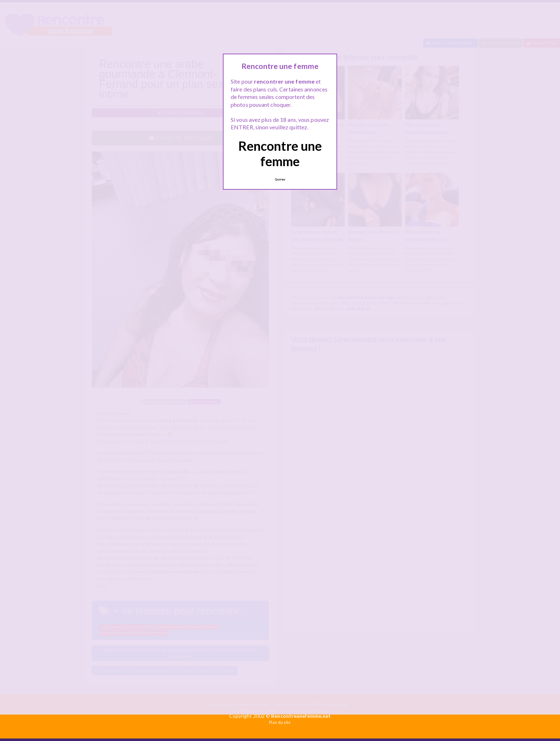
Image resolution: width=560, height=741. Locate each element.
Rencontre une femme (280, 153)
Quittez (280, 179)
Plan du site (280, 722)
